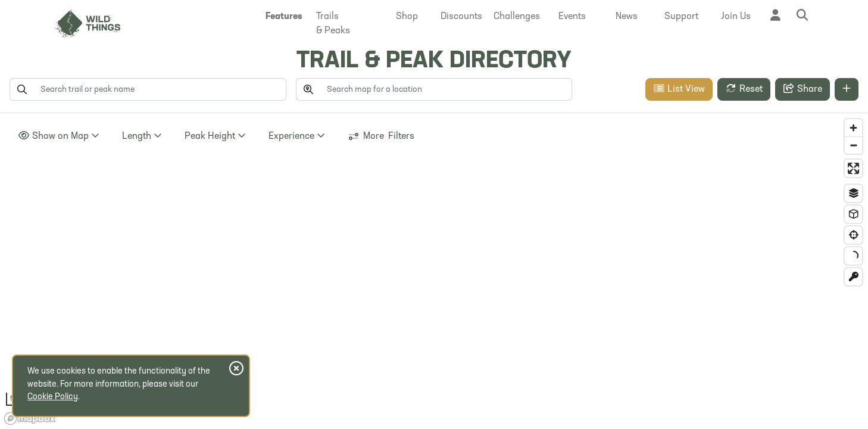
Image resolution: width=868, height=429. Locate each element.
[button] (284, 17)
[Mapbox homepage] (30, 419)
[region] (434, 271)
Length (142, 136)
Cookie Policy (53, 397)
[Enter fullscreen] (853, 168)
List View (679, 89)
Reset (744, 89)
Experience (297, 136)
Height (215, 136)
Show (59, 136)
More (381, 136)
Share (803, 89)
